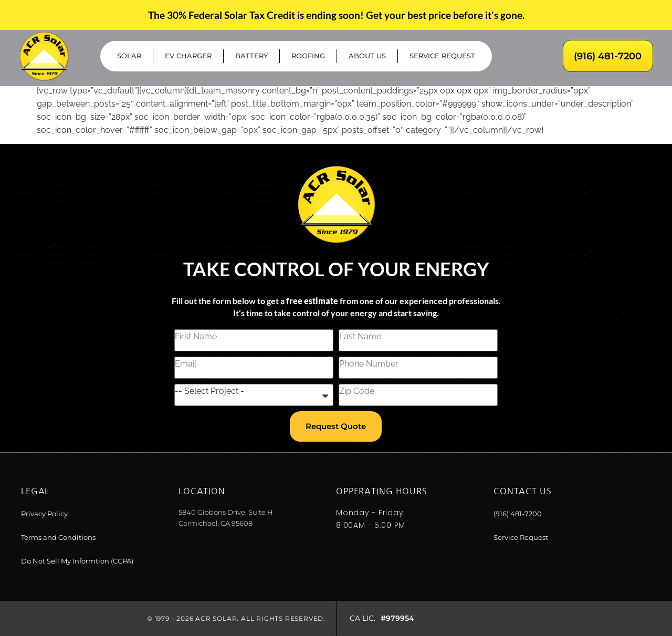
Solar (129, 56)
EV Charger (188, 56)
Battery (251, 56)
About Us (367, 56)
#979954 (397, 618)
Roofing (308, 56)
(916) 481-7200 (608, 56)
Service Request (442, 56)
